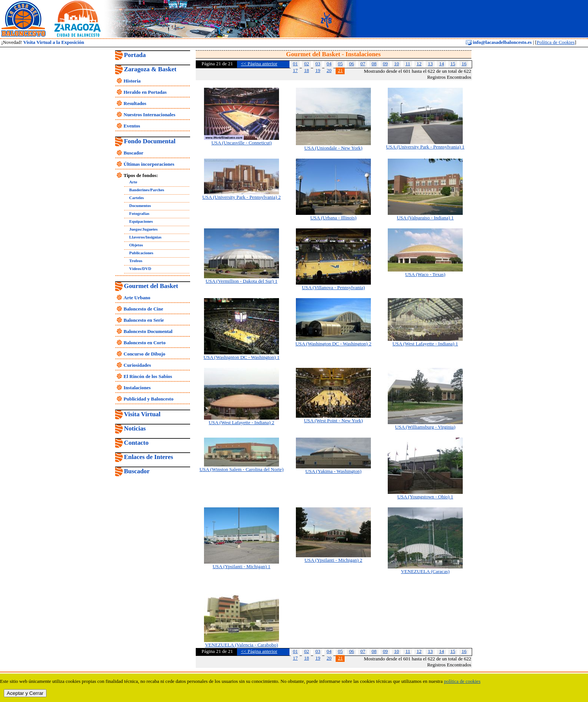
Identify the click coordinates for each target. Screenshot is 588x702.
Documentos (140, 205)
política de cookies (462, 681)
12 (419, 64)
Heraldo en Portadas (145, 92)
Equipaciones (141, 221)
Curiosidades (137, 365)
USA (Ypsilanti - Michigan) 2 (333, 560)
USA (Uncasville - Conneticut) (242, 143)
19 (318, 70)
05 (340, 64)
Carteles (137, 198)
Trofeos (136, 261)
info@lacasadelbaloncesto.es (499, 42)
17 (295, 70)
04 (329, 64)
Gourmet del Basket (151, 286)
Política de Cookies (556, 42)
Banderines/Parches (147, 190)
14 (442, 64)
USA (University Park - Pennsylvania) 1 (425, 147)
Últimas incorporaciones (149, 164)
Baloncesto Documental (148, 331)
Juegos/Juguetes (144, 229)
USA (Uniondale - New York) (334, 148)
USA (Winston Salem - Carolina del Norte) (241, 469)
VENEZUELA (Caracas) (425, 571)
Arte (133, 182)
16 (464, 64)
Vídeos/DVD (140, 268)
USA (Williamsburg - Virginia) (425, 427)
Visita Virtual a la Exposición (54, 42)
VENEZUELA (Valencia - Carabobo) (242, 645)
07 (363, 64)
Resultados (135, 103)
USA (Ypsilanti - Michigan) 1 (241, 566)
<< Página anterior (259, 64)
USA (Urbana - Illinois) (333, 218)
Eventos (132, 126)
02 (307, 64)
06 (352, 64)
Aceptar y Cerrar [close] (25, 693)
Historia (132, 81)
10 (397, 64)
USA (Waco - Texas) (425, 274)
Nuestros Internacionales (150, 115)
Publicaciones (141, 253)
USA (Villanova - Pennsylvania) (333, 287)
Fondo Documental (150, 141)
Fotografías (139, 213)
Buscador (134, 153)
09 (385, 64)
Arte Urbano (137, 298)
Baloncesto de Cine (143, 309)
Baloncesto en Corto (145, 343)
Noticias (135, 428)
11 (408, 64)
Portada (135, 55)
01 (295, 64)
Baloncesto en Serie (144, 320)
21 (340, 70)
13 (430, 64)
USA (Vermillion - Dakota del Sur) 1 (241, 281)
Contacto (136, 443)
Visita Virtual (142, 414)
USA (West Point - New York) (333, 421)
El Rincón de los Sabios (148, 376)
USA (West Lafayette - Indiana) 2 (242, 422)
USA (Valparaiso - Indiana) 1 (425, 218)
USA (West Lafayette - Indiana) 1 (425, 344)
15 (453, 64)
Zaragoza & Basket (150, 69)
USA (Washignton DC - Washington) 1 (241, 357)
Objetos (136, 245)
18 (307, 70)
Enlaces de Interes (149, 457)
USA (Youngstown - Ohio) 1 (425, 497)
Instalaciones (137, 388)
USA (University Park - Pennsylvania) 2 (241, 197)
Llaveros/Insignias (145, 237)
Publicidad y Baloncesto (149, 399)
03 (318, 64)
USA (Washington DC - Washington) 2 (333, 344)
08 (374, 64)
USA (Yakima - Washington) (333, 471)
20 (329, 70)
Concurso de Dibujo (145, 354)
